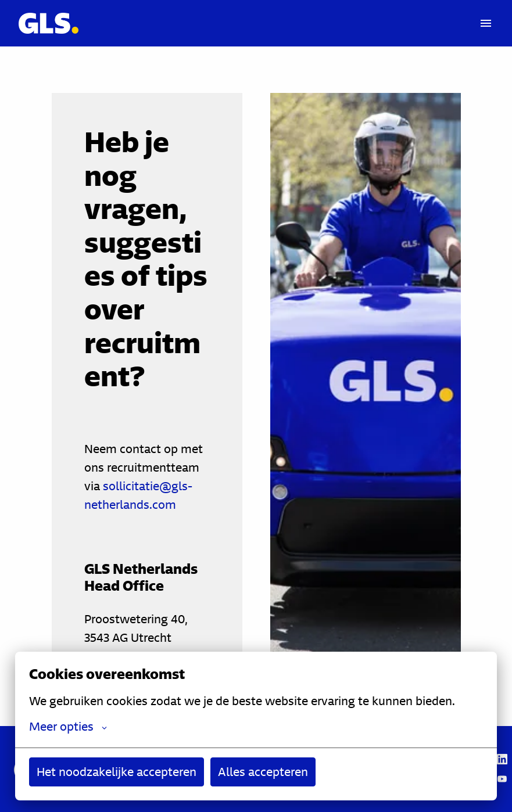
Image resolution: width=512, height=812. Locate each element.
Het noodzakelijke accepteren (117, 772)
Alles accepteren (263, 772)
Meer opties (68, 727)
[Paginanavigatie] (486, 23)
